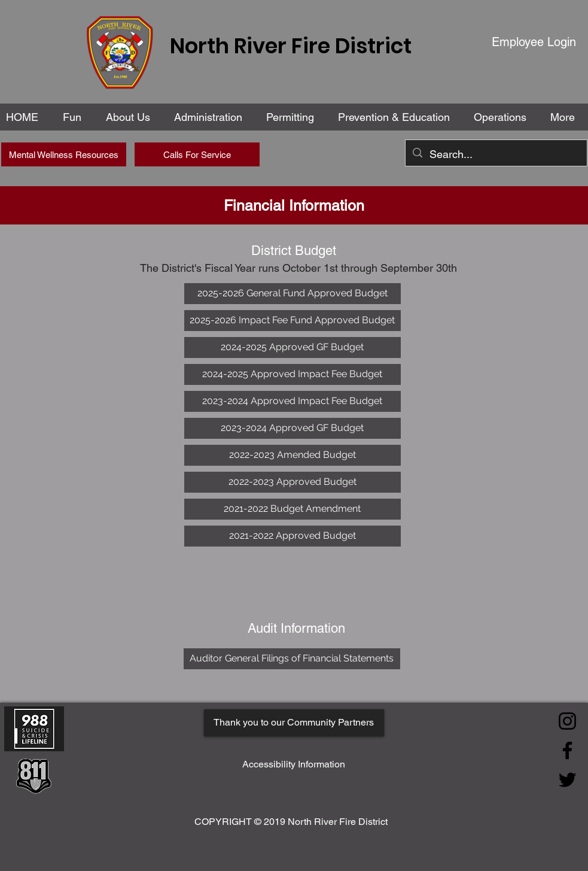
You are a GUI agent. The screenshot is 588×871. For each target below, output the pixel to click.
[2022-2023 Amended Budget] (293, 455)
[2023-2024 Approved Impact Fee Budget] (293, 401)
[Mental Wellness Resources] (64, 154)
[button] (211, 117)
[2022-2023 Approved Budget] (293, 482)
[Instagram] (567, 721)
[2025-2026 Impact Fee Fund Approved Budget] (293, 321)
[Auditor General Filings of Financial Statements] (292, 659)
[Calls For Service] (197, 154)
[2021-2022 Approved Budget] (293, 536)
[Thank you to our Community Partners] (294, 723)
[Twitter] (567, 780)
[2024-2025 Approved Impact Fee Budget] (293, 374)
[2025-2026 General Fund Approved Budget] (293, 294)
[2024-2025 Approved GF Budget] (293, 348)
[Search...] (496, 154)
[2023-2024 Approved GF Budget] (293, 428)
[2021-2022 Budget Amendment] (293, 509)
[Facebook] (567, 750)
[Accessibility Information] (294, 765)
